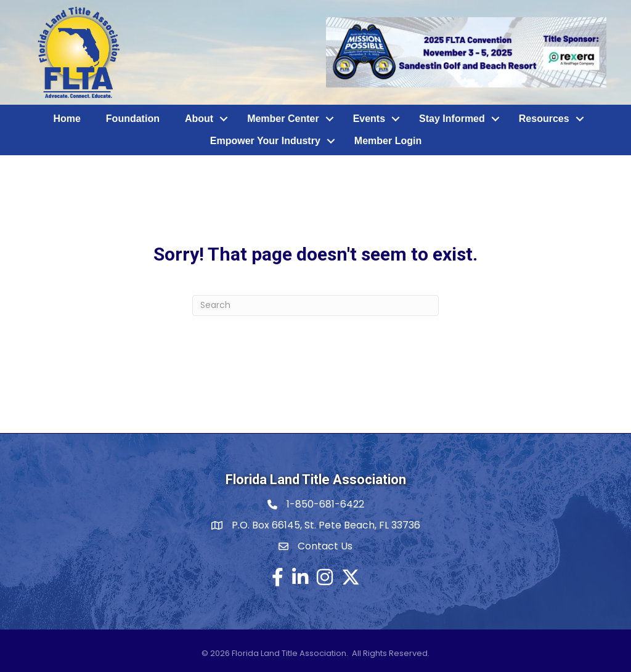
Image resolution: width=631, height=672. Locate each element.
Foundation (133, 119)
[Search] (315, 306)
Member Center (283, 119)
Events (369, 119)
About (199, 119)
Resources (544, 119)
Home (67, 119)
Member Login (388, 141)
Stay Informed (452, 119)
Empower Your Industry (265, 141)
